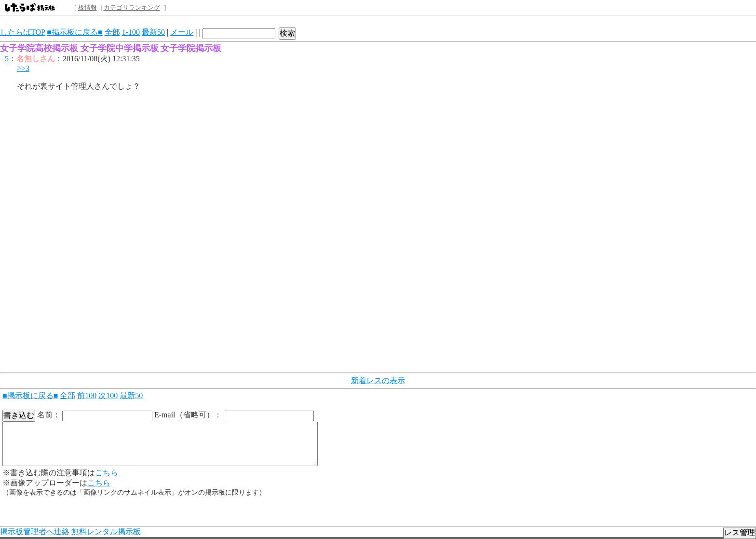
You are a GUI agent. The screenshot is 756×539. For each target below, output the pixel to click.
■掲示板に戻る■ (74, 32)
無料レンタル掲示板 (106, 532)
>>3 (23, 68)
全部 (112, 32)
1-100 (131, 32)
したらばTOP (22, 32)
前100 (87, 395)
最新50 (153, 32)
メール (182, 32)
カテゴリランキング (132, 7)
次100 (108, 395)
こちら (107, 473)
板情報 (88, 7)
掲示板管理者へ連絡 (35, 532)
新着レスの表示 (378, 380)
